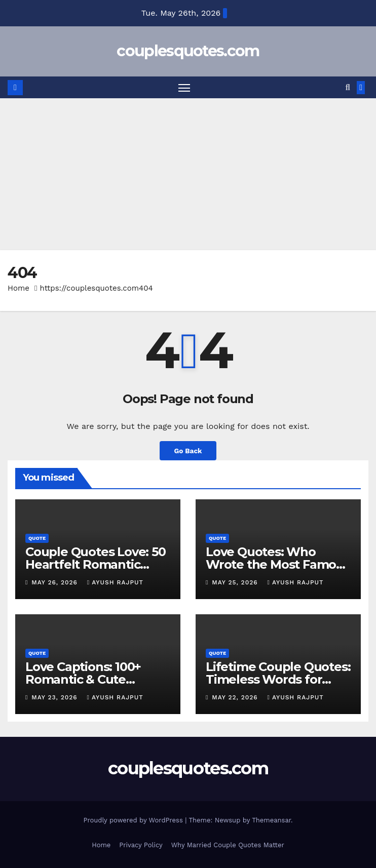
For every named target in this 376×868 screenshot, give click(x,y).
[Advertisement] (188, 174)
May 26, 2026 (56, 582)
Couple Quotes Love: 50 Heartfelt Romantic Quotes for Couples (96, 564)
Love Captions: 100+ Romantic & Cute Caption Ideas (83, 679)
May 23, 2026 (55, 697)
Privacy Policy (141, 845)
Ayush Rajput (115, 582)
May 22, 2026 (236, 697)
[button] (348, 87)
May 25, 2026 (236, 582)
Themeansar (271, 820)
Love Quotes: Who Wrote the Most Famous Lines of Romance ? (278, 564)
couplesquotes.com (188, 51)
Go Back (188, 451)
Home (18, 288)
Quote (37, 538)
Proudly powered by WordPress (134, 820)
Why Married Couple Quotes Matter (228, 845)
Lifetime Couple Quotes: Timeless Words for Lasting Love (278, 679)
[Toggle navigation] (184, 87)
